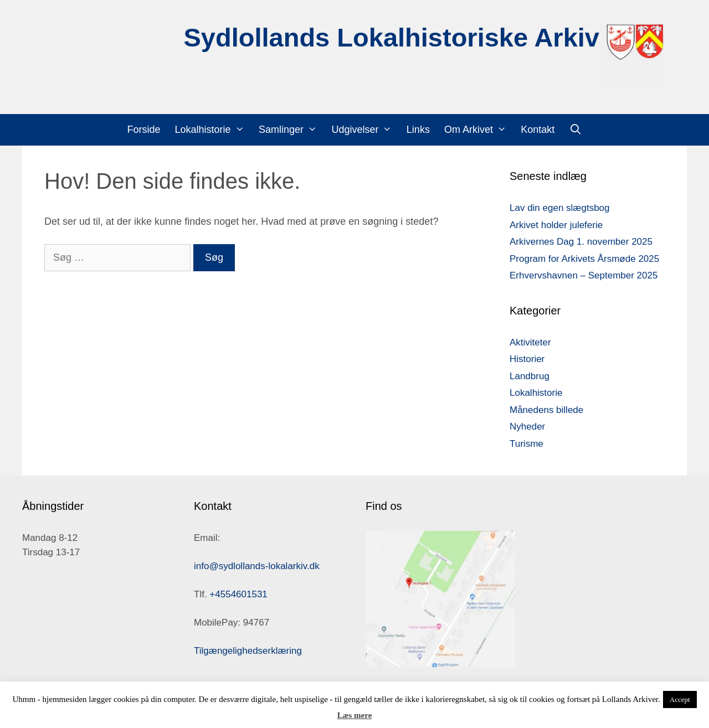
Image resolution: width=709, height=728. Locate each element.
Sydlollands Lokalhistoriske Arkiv (391, 37)
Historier (527, 359)
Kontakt (538, 130)
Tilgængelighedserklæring (248, 651)
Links (418, 130)
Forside (144, 130)
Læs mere (355, 715)
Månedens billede (546, 410)
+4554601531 (238, 594)
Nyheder (527, 427)
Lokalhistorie (213, 130)
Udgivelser (365, 130)
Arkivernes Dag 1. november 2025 (581, 242)
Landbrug (530, 376)
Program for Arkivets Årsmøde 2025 (584, 259)
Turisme (526, 444)
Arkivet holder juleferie (556, 225)
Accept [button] (680, 699)
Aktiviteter (530, 342)
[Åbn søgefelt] (575, 130)
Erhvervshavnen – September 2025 (584, 275)
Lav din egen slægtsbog (560, 208)
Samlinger (291, 130)
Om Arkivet (479, 130)
